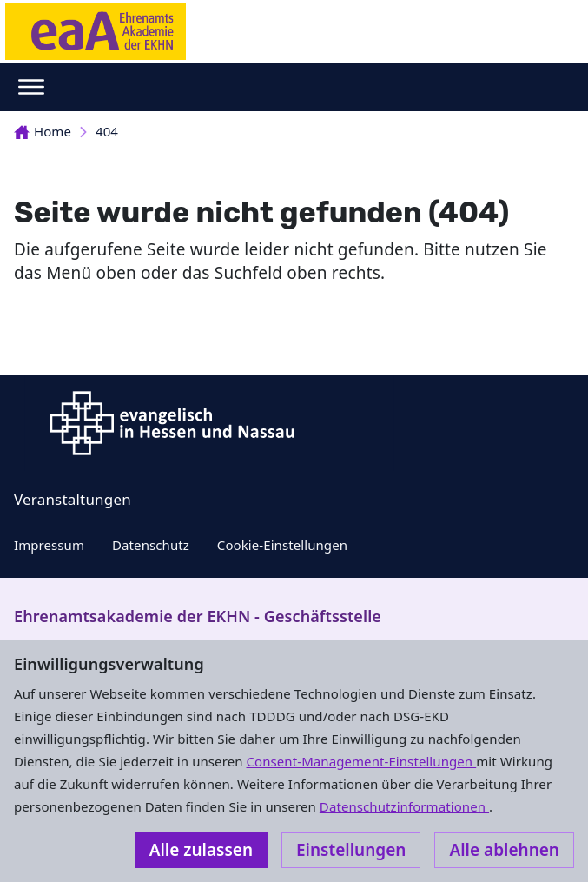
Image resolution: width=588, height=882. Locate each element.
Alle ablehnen (504, 850)
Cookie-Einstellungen (282, 545)
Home (43, 131)
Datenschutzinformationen (404, 806)
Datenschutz (151, 545)
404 (107, 131)
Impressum (49, 545)
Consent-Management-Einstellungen (362, 761)
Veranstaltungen (73, 499)
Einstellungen (351, 850)
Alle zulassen (201, 850)
